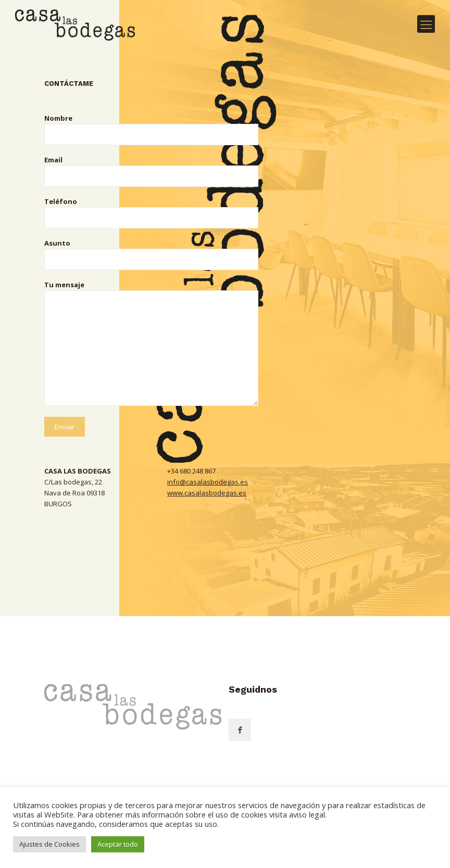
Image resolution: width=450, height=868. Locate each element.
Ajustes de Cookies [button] (49, 844)
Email (151, 171)
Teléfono (151, 213)
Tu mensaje (151, 343)
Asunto (151, 254)
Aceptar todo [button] (118, 844)
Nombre (151, 129)
